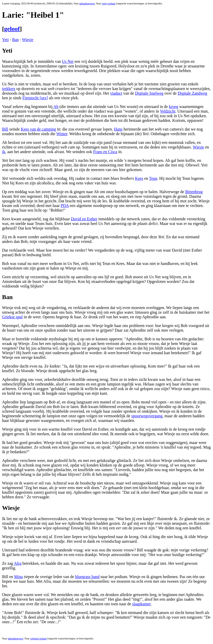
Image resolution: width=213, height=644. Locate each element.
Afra (18, 563)
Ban (15, 40)
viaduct (116, 93)
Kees (139, 178)
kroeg (174, 107)
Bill (5, 129)
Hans (118, 129)
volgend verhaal (38, 638)
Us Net (68, 61)
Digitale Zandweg (192, 93)
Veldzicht (168, 111)
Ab (56, 107)
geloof (12, 29)
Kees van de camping (38, 129)
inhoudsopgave (87, 3)
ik (4, 152)
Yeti (5, 40)
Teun (153, 178)
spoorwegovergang (147, 416)
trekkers (9, 89)
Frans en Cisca (105, 152)
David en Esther (84, 219)
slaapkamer (141, 604)
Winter (62, 134)
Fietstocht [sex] (35, 98)
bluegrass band (87, 577)
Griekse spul (12, 317)
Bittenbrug (194, 192)
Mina (18, 577)
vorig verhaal (109, 3)
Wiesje (28, 40)
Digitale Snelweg (149, 93)
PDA (65, 206)
